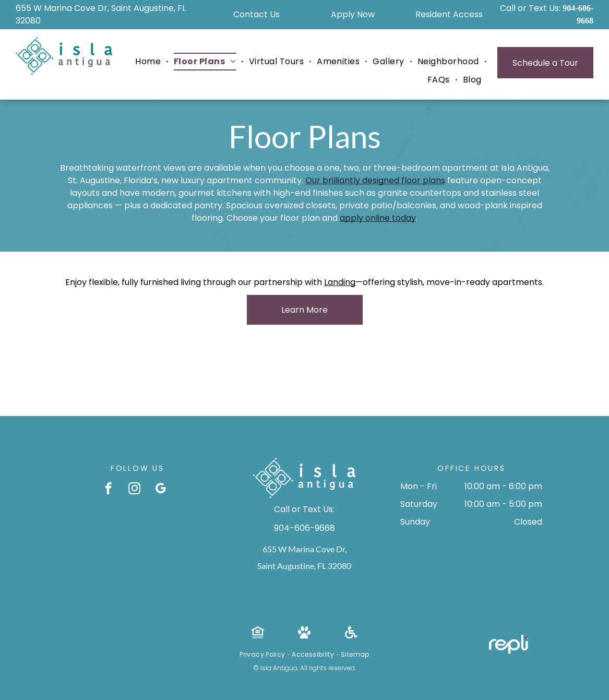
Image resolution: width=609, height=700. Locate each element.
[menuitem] (149, 62)
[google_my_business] (160, 490)
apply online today (378, 218)
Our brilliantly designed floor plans (375, 180)
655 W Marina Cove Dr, (305, 549)
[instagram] (134, 490)
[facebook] (108, 490)
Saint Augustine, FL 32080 (304, 566)
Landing (340, 282)
